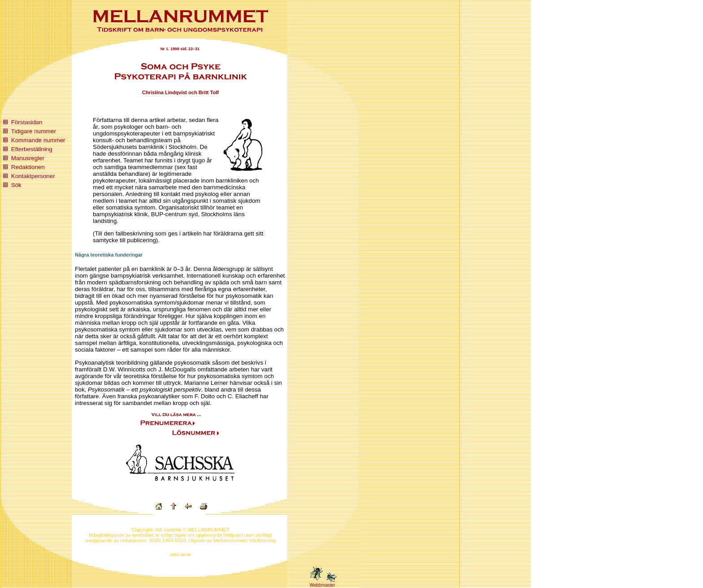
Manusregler (28, 158)
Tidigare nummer (34, 131)
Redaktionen (28, 167)
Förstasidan (27, 122)
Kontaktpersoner (33, 176)
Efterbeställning (32, 149)
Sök (16, 185)
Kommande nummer (38, 140)
